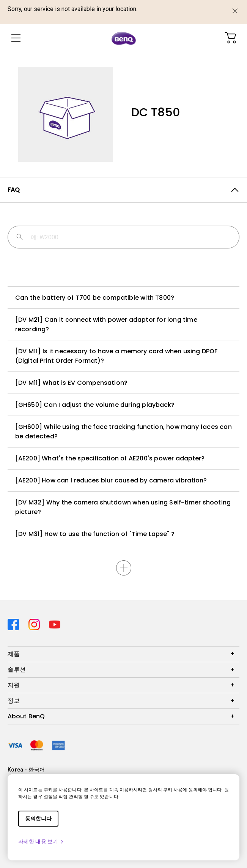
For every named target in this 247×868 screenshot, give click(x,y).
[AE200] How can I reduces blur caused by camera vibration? (111, 480)
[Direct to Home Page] (124, 38)
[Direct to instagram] (36, 623)
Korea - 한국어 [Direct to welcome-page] (26, 770)
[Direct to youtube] (55, 623)
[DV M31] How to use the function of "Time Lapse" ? (95, 534)
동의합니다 (38, 819)
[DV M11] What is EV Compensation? (71, 383)
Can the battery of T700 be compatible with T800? (95, 298)
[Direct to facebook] (15, 623)
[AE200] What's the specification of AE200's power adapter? (110, 458)
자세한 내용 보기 (41, 841)
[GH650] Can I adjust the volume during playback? (95, 405)
